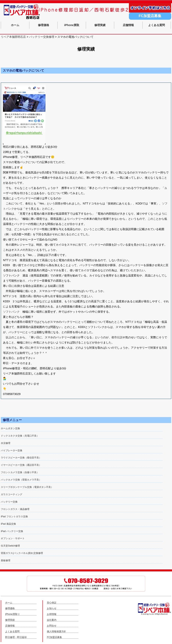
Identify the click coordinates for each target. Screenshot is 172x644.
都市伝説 (117, 337)
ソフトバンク (11, 312)
